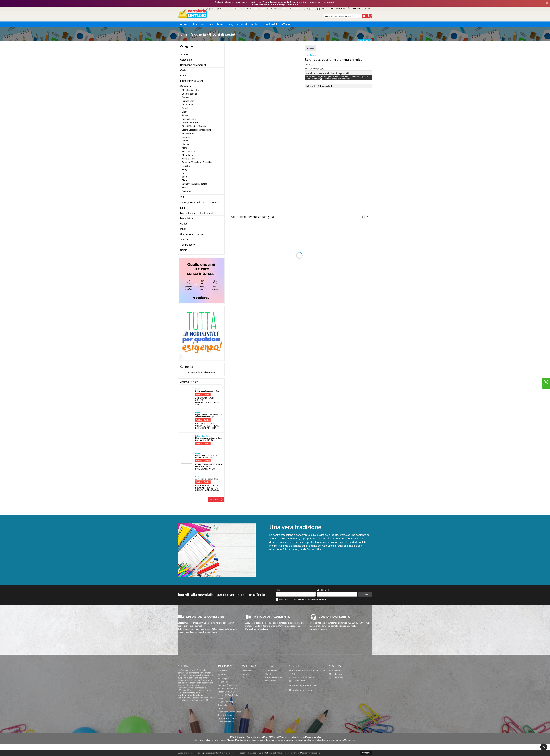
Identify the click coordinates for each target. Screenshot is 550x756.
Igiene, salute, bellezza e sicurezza (199, 203)
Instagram (335, 674)
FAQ (231, 24)
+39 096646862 (337, 9)
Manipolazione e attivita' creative (198, 213)
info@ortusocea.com (300, 690)
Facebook (335, 671)
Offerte (285, 24)
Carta (183, 70)
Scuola (184, 239)
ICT (182, 197)
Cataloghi (222, 705)
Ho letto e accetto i (286, 599)
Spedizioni (223, 675)
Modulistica (187, 218)
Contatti (242, 24)
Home (184, 24)
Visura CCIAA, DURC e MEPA (228, 697)
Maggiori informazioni (310, 753)
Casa (183, 76)
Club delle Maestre (249, 9)
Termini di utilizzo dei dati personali (312, 599)
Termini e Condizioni (227, 685)
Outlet (255, 24)
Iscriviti (365, 594)
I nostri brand (216, 24)
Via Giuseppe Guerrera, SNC (303, 685)
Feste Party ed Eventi (192, 81)
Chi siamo (198, 24)
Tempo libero (187, 245)
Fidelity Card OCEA (227, 692)
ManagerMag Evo (313, 737)
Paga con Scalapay (227, 702)
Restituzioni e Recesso (229, 688)
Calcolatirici (187, 60)
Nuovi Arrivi (270, 24)
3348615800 (355, 9)
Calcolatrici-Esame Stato (229, 9)
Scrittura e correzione (192, 234)
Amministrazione (226, 722)
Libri (183, 208)
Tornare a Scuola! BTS (268, 9)
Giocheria (186, 86)
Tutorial (213, 9)
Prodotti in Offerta (274, 677)
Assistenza (295, 9)
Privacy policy (224, 678)
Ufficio (184, 250)
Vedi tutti (216, 499)
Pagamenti (223, 682)
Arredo (184, 54)
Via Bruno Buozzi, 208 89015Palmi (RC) (307, 672)
